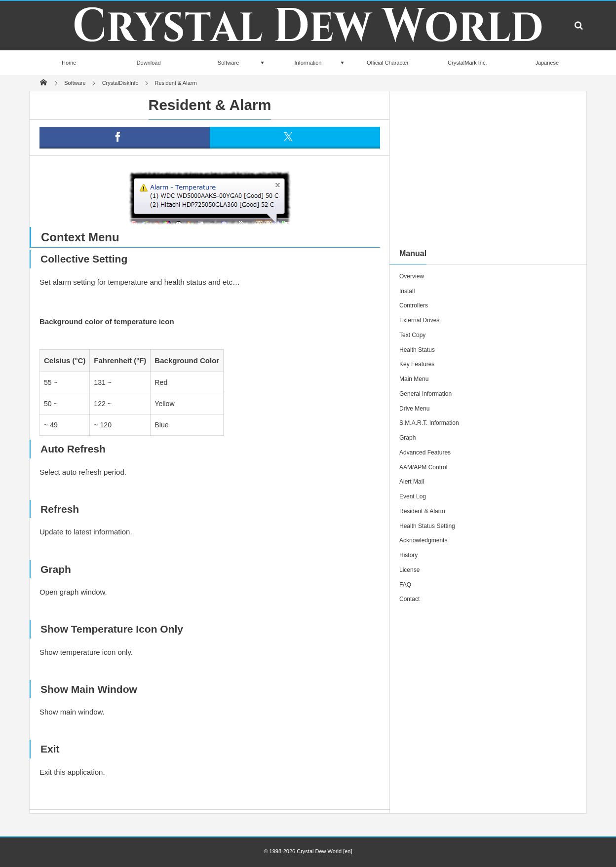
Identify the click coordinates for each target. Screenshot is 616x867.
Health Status (417, 350)
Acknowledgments (423, 540)
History (408, 555)
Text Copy (412, 335)
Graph (407, 438)
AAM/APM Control (423, 467)
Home (69, 63)
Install (407, 291)
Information (308, 63)
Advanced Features (425, 452)
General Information (425, 394)
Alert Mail (412, 482)
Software (228, 63)
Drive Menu (414, 409)
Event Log (413, 496)
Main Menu (414, 379)
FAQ (405, 585)
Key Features (417, 364)
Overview (412, 276)
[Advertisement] (488, 170)
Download (149, 63)
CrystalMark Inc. (467, 63)
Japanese (547, 63)
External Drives (419, 320)
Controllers (414, 305)
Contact (409, 599)
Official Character (388, 63)
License (409, 570)
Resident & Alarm (422, 511)
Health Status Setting (427, 526)
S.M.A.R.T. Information (429, 423)
